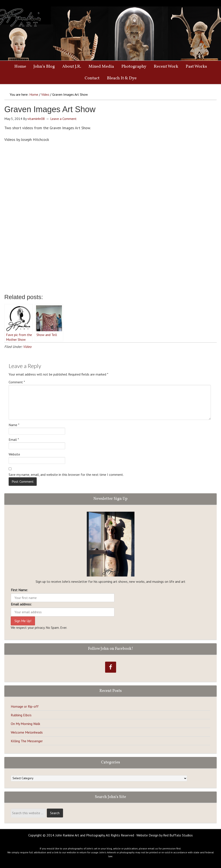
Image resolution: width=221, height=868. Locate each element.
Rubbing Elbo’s (21, 715)
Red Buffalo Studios (178, 835)
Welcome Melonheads (27, 732)
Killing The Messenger (27, 741)
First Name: (19, 590)
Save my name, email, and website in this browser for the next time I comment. (66, 475)
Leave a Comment (63, 119)
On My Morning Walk (25, 724)
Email (14, 440)
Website (14, 454)
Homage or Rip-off (25, 706)
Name (14, 425)
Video (27, 347)
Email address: (21, 604)
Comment (17, 382)
